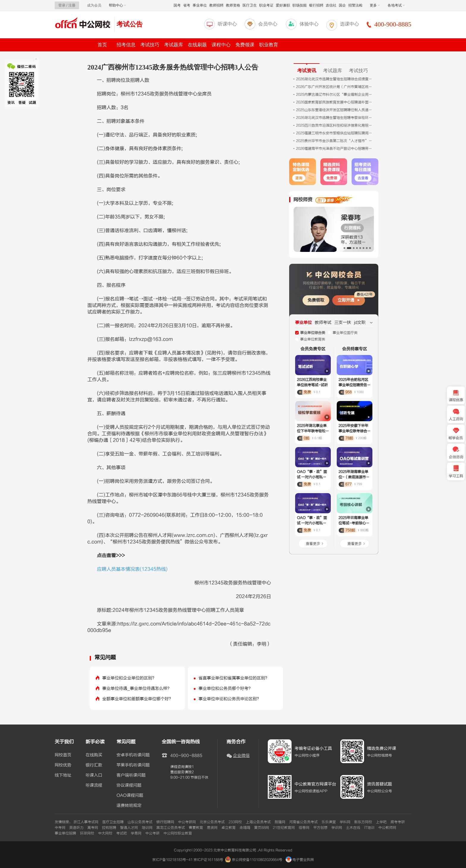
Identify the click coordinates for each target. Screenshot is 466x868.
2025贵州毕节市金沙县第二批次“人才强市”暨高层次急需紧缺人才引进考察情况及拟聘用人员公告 (335, 141)
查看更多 (313, 544)
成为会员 (94, 5)
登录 (62, 5)
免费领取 (316, 300)
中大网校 (105, 833)
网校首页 (63, 755)
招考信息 (126, 45)
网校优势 (63, 765)
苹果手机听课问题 (133, 765)
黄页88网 (262, 828)
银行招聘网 (165, 822)
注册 (72, 5)
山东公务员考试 (140, 822)
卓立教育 (229, 828)
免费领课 (245, 45)
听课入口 (94, 775)
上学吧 (381, 822)
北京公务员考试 (212, 822)
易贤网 (212, 828)
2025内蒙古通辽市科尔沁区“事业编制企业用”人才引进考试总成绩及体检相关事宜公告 (335, 94)
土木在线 (353, 828)
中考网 (60, 828)
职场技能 (300, 5)
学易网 (136, 833)
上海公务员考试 (258, 822)
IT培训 (369, 828)
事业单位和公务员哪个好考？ (226, 688)
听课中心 (227, 24)
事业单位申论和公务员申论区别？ (230, 699)
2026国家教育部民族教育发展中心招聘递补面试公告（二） (335, 102)
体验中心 (309, 24)
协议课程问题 (129, 785)
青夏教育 (196, 828)
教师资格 (233, 5)
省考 (187, 5)
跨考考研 (398, 822)
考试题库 (174, 45)
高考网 (93, 828)
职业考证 (266, 5)
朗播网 (280, 822)
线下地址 (63, 775)
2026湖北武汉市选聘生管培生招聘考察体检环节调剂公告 (335, 118)
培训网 (147, 828)
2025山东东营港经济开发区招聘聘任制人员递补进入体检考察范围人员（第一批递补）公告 (335, 110)
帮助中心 (117, 5)
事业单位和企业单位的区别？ (129, 678)
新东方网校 (363, 822)
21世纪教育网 (284, 828)
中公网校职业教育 (178, 833)
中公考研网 (187, 822)
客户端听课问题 (131, 775)
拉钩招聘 (109, 828)
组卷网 (304, 828)
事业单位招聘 (65, 833)
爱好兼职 (283, 5)
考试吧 (122, 833)
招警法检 (355, 5)
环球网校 (87, 833)
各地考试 (396, 5)
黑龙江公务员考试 (171, 828)
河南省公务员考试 (303, 822)
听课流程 (94, 785)
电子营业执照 (300, 860)
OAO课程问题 (130, 796)
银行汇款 (94, 765)
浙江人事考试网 (86, 822)
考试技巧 (150, 45)
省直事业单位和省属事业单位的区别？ (234, 678)
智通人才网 (129, 828)
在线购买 (94, 755)
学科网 (345, 822)
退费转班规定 (129, 806)
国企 (342, 5)
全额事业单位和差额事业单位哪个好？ (138, 699)
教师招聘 (216, 5)
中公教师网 (387, 828)
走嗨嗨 (245, 828)
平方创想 (320, 828)
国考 (177, 5)
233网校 (235, 822)
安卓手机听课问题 (133, 755)
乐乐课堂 (329, 822)
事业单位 (200, 5)
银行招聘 (316, 5)
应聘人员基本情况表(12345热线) (132, 569)
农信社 (331, 5)
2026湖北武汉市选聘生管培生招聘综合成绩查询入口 (335, 79)
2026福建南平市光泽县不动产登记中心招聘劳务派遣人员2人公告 (335, 149)
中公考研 (152, 833)
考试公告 (130, 24)
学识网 (337, 828)
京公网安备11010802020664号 (257, 860)
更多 (375, 5)
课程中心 (221, 45)
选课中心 (349, 24)
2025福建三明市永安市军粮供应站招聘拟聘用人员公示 (335, 133)
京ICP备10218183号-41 (172, 860)
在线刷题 (197, 45)
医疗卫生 (250, 5)
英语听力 (76, 828)
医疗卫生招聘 (113, 822)
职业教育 (269, 45)
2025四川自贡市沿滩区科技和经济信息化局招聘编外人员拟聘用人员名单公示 (335, 125)
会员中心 (268, 24)
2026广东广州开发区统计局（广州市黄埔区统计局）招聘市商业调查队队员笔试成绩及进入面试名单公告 (335, 87)
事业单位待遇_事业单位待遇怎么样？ (137, 688)
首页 (102, 45)
